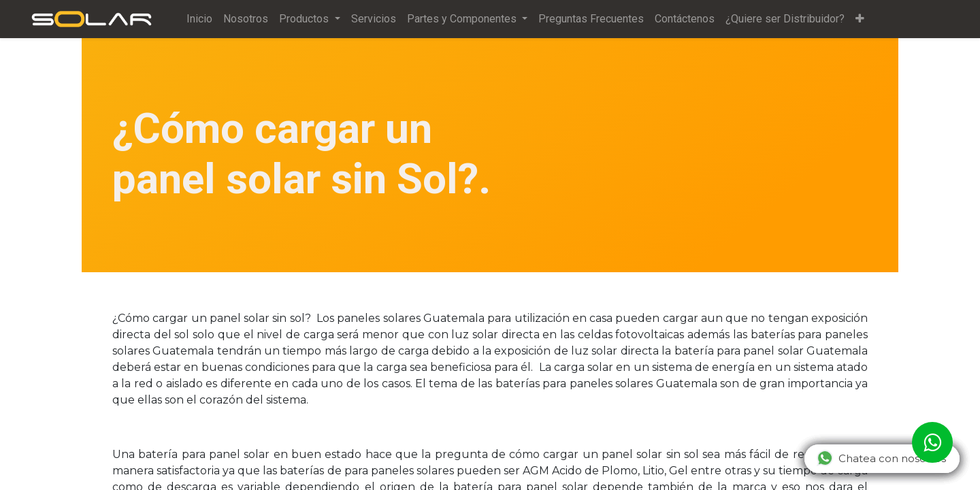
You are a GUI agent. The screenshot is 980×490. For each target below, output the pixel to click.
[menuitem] (202, 19)
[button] (862, 19)
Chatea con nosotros (881, 458)
